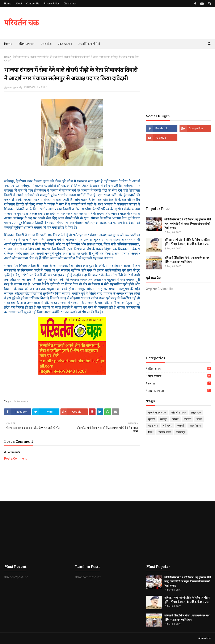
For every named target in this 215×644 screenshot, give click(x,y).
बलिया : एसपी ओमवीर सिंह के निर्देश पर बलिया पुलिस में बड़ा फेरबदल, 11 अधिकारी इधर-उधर (187, 242)
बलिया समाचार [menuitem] (26, 44)
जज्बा (199, 419)
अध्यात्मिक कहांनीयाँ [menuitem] (89, 44)
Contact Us (33, 4)
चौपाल (175, 419)
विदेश (151, 432)
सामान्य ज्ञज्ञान (165, 432)
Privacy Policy (51, 4)
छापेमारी (187, 419)
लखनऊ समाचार (179, 391)
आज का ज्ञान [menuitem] (65, 44)
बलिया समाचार (179, 369)
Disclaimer (70, 4)
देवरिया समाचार (20, 57)
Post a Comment (15, 458)
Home (8, 4)
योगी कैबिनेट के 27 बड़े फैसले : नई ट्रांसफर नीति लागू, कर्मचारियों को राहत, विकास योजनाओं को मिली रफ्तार (188, 224)
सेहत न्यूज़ (181, 432)
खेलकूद (164, 419)
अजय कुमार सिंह (15, 87)
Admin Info (205, 638)
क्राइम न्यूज (196, 413)
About (19, 4)
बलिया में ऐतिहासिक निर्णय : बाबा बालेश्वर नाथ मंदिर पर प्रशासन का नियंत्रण (187, 260)
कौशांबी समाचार (179, 413)
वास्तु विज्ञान (195, 426)
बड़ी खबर (167, 426)
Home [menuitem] (8, 44)
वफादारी (181, 426)
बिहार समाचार (179, 376)
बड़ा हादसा (153, 426)
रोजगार (179, 383)
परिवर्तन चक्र (22, 23)
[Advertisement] (178, 81)
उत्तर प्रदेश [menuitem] (46, 44)
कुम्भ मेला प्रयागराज (157, 413)
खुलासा (152, 419)
